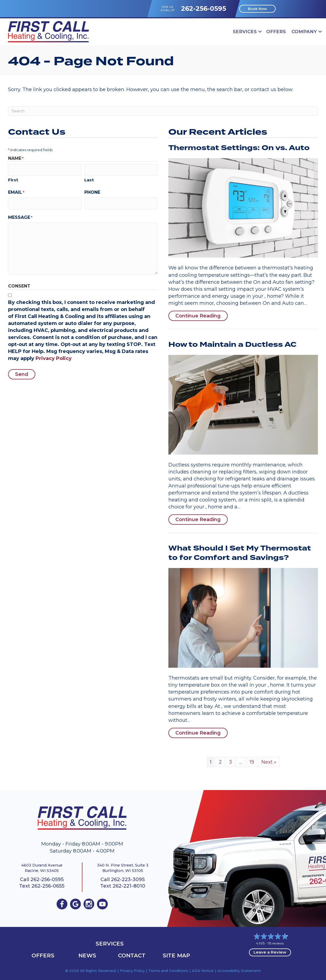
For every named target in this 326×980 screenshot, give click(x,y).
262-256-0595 (204, 8)
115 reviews (276, 943)
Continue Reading (202, 316)
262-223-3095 (128, 879)
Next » (269, 762)
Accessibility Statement (239, 971)
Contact (132, 955)
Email (16, 191)
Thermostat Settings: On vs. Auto (239, 148)
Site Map (176, 955)
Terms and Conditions (168, 971)
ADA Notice (203, 971)
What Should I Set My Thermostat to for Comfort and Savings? (240, 553)
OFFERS (276, 32)
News (87, 955)
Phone (92, 191)
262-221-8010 (129, 886)
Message (20, 215)
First (13, 179)
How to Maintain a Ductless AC (232, 345)
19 (252, 762)
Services (245, 32)
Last (89, 179)
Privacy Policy (54, 356)
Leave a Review (270, 952)
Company (304, 32)
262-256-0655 (48, 886)
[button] (260, 32)
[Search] (163, 111)
